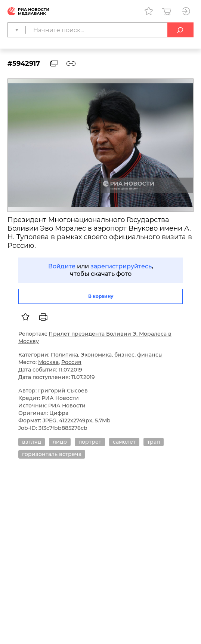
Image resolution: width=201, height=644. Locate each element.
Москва (48, 362)
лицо (60, 442)
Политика (64, 355)
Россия (71, 362)
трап (154, 442)
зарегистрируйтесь (121, 266)
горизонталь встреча (52, 454)
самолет (124, 442)
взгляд (32, 442)
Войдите (62, 266)
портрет (90, 442)
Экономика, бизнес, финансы (122, 355)
